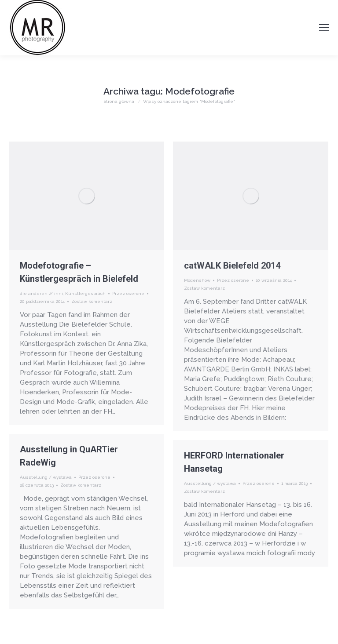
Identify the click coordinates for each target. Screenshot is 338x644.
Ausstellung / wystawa (46, 477)
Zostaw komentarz (92, 301)
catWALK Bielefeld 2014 (232, 266)
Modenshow (197, 280)
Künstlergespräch (85, 293)
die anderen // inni (41, 293)
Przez (128, 293)
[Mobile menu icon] (324, 28)
